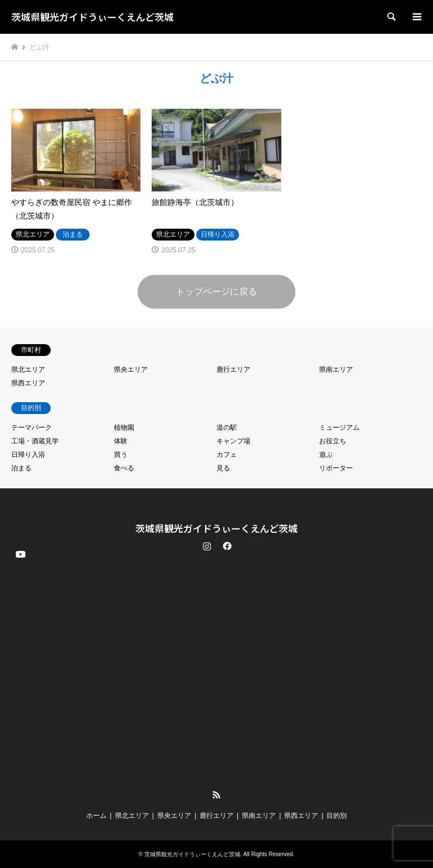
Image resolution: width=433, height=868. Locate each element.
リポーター (336, 468)
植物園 (124, 428)
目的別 (337, 816)
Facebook (226, 546)
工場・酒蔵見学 (35, 441)
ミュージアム (339, 428)
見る (223, 468)
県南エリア (336, 370)
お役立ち (333, 441)
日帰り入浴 (28, 455)
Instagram (207, 546)
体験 (121, 441)
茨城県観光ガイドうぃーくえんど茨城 (216, 528)
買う (121, 455)
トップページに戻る (216, 291)
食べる (124, 468)
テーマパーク (32, 428)
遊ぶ (326, 455)
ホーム (96, 816)
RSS (216, 795)
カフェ (227, 455)
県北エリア (28, 370)
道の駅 (227, 428)
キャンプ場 (233, 441)
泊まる (21, 468)
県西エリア (28, 383)
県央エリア (131, 370)
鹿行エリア (233, 370)
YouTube (20, 786)
